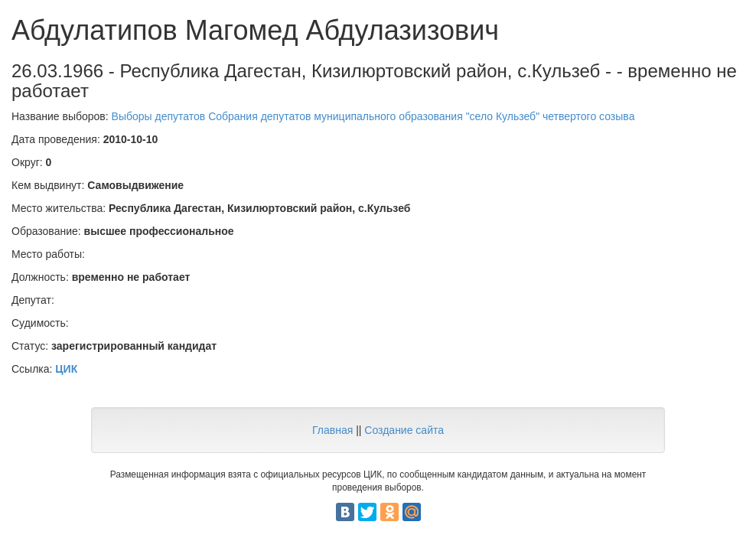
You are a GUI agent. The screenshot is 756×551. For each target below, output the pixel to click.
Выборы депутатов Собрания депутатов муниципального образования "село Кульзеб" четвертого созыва (373, 116)
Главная (332, 430)
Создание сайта (404, 430)
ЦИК (66, 369)
